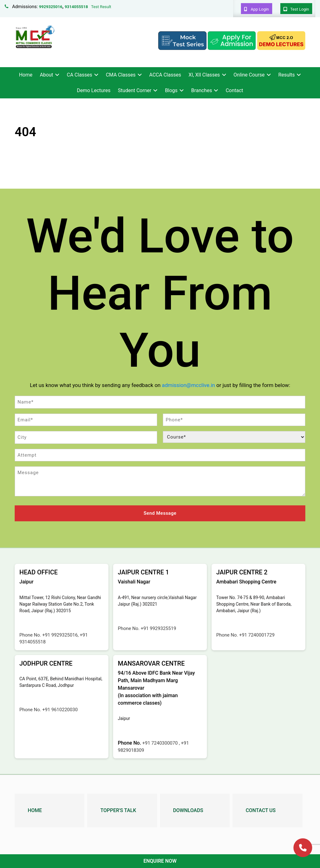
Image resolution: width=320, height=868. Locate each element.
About (46, 75)
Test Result (101, 7)
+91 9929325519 (158, 628)
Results (287, 75)
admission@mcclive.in (188, 385)
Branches (202, 90)
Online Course (249, 75)
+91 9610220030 (60, 709)
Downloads (188, 810)
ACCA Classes (165, 75)
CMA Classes (121, 75)
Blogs (171, 90)
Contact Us (261, 810)
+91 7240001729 (257, 635)
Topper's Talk (118, 810)
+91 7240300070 (160, 743)
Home (26, 75)
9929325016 (51, 7)
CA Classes (80, 75)
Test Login (296, 9)
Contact (234, 90)
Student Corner (135, 90)
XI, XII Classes (204, 75)
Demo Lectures (94, 90)
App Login (257, 9)
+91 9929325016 (60, 635)
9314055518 (76, 7)
